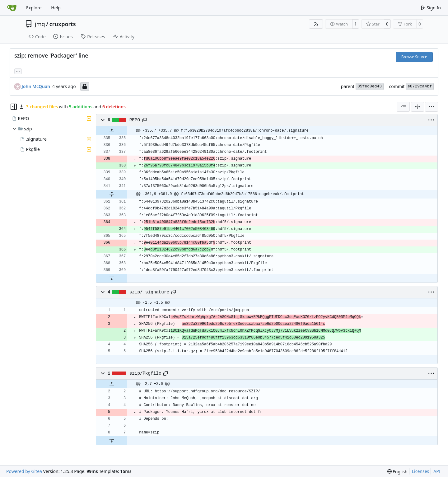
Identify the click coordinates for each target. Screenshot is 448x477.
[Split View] (418, 107)
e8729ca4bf (420, 86)
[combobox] (403, 107)
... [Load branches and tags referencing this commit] (18, 71)
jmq (40, 24)
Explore (34, 8)
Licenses (421, 471)
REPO (135, 120)
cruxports (63, 24)
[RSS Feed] (316, 24)
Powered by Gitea (24, 471)
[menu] (432, 107)
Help (56, 8)
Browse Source (414, 57)
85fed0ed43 (370, 86)
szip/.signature (149, 292)
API (437, 471)
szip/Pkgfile (145, 373)
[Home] (12, 8)
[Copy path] (144, 120)
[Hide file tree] (14, 107)
